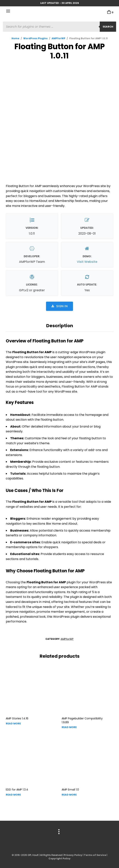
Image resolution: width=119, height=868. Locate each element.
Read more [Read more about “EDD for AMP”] (13, 795)
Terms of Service (95, 855)
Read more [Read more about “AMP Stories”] (13, 724)
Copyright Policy (59, 858)
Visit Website (87, 262)
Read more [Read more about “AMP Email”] (69, 795)
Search (108, 27)
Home (15, 38)
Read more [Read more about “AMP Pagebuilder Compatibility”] (69, 727)
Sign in (59, 306)
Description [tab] (60, 326)
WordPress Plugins (35, 38)
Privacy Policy (73, 855)
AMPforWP (58, 38)
